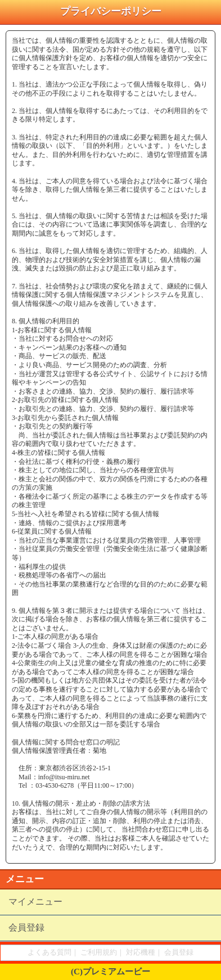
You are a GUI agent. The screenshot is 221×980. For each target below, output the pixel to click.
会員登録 (26, 927)
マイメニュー (35, 902)
